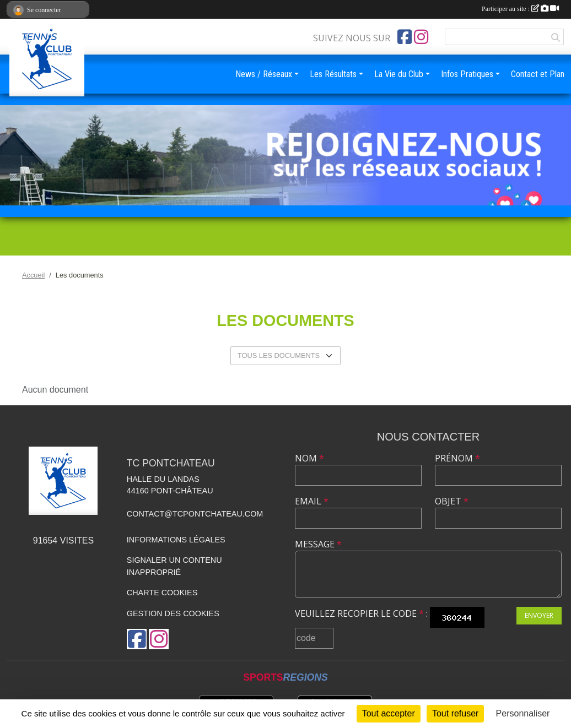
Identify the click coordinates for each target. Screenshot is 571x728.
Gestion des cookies (173, 613)
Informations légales (176, 540)
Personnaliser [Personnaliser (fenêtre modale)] (523, 713)
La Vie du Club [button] (399, 74)
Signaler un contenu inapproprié (174, 566)
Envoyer (539, 615)
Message (318, 544)
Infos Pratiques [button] (467, 74)
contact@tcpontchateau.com (195, 514)
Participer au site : (520, 9)
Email (312, 501)
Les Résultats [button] (333, 74)
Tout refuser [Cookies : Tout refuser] (455, 713)
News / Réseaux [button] (264, 74)
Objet (452, 501)
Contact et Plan (538, 74)
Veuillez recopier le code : (361, 613)
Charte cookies (162, 593)
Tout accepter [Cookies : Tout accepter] (389, 713)
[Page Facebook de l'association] (405, 37)
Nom (309, 458)
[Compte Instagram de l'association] (421, 37)
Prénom (457, 458)
